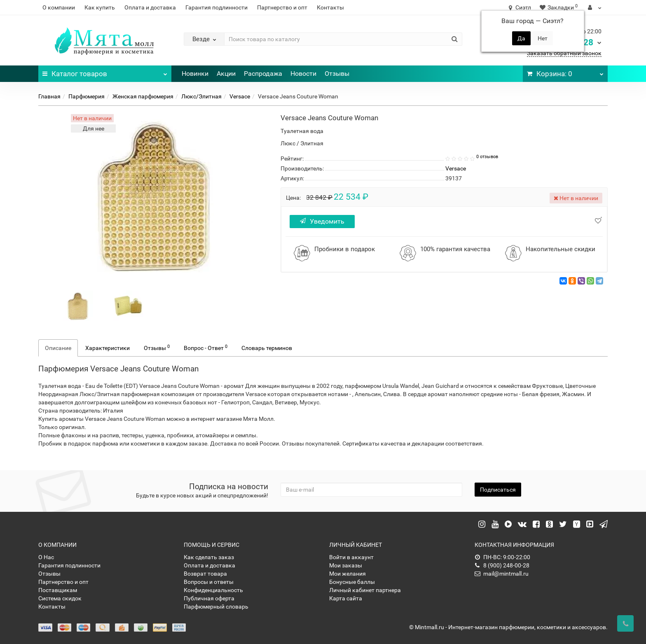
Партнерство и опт (282, 7)
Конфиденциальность (213, 590)
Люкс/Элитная (201, 96)
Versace (240, 96)
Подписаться (498, 490)
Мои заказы (346, 565)
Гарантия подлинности (217, 7)
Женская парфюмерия (143, 96)
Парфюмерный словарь (216, 607)
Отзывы (337, 73)
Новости (303, 73)
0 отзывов (487, 157)
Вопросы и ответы (209, 582)
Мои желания (348, 574)
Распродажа (263, 73)
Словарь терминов (267, 348)
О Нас (46, 557)
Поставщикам (58, 590)
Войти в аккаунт (351, 557)
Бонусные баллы (352, 582)
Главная (49, 96)
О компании (59, 7)
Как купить (100, 7)
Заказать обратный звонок (564, 53)
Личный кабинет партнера (365, 590)
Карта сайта (346, 598)
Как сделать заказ (209, 557)
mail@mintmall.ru (502, 574)
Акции (226, 73)
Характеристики (108, 348)
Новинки (195, 73)
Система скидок (60, 598)
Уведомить (322, 221)
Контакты (330, 7)
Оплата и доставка (150, 7)
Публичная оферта (209, 598)
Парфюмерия (87, 96)
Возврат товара (205, 574)
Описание (58, 348)
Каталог (105, 72)
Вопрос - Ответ (206, 348)
